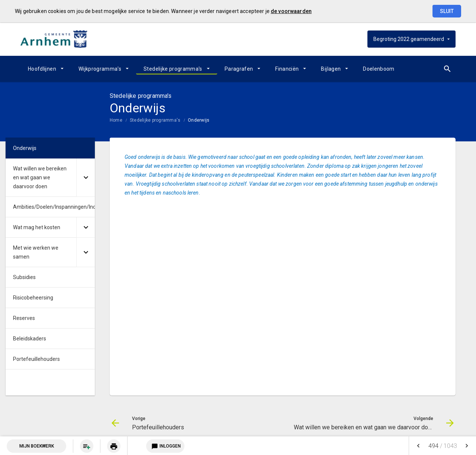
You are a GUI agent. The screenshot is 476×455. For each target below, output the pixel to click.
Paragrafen (239, 69)
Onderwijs (199, 120)
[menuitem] (46, 69)
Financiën (287, 69)
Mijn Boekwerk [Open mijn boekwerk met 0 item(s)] (37, 446)
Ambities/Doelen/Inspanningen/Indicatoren (54, 207)
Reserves (24, 318)
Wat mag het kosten (37, 227)
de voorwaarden (291, 11)
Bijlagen (331, 69)
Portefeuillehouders (36, 359)
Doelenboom (379, 69)
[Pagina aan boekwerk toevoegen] (87, 446)
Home (116, 120)
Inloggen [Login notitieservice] (165, 446)
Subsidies (24, 277)
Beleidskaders (30, 339)
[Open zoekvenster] (447, 69)
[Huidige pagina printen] (114, 446)
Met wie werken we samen (36, 252)
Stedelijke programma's (173, 69)
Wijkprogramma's (100, 69)
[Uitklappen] (86, 178)
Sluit (447, 11)
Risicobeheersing (33, 298)
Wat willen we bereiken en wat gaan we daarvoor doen (40, 177)
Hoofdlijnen (42, 69)
